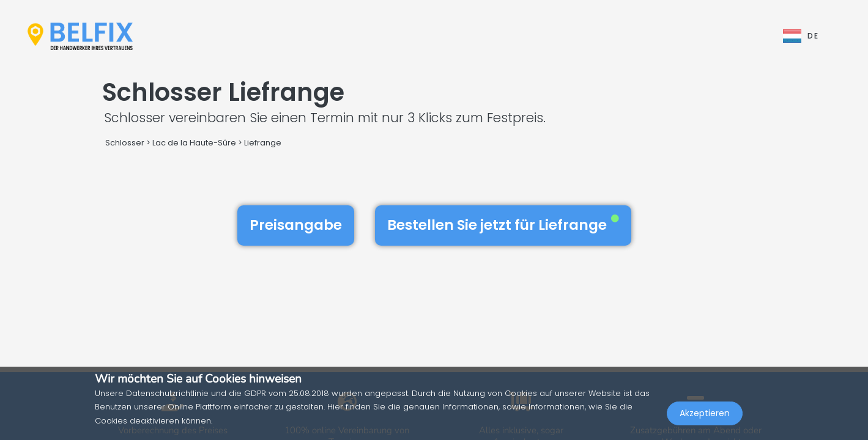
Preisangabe (296, 225)
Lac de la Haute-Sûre (194, 143)
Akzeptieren (705, 413)
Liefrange (263, 143)
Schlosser (125, 143)
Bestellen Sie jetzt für (503, 225)
